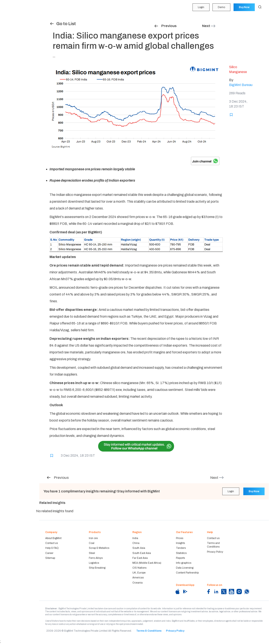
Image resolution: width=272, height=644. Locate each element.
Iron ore (93, 538)
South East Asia (142, 553)
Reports (10, 64)
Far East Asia (140, 558)
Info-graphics (184, 563)
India (135, 538)
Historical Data (15, 72)
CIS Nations (139, 568)
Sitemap (50, 558)
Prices (180, 538)
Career (49, 553)
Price (8, 23)
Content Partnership (187, 573)
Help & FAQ (52, 548)
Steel (92, 553)
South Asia (139, 548)
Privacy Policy (215, 552)
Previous (165, 26)
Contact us (52, 543)
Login (200, 7)
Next (209, 26)
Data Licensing (185, 568)
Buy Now (244, 7)
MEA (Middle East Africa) (147, 563)
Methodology (14, 80)
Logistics (94, 563)
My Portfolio (13, 15)
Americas (138, 578)
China (136, 543)
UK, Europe (139, 573)
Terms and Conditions (213, 545)
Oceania (137, 583)
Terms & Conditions (149, 631)
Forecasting (13, 31)
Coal (92, 543)
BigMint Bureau (241, 85)
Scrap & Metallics (99, 548)
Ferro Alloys (96, 558)
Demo (221, 7)
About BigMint (53, 538)
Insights (11, 39)
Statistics (11, 56)
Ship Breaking (97, 568)
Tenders (10, 47)
